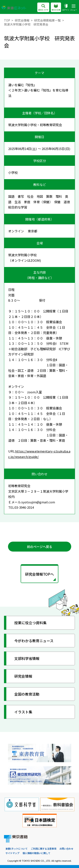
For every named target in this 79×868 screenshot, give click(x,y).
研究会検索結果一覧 (47, 20)
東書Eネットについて (17, 849)
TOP (7, 20)
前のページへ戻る (40, 547)
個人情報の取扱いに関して (36, 853)
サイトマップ (12, 853)
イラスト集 (23, 712)
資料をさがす (43, 8)
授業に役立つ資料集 (30, 623)
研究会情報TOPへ (39, 574)
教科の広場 (56, 8)
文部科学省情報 (27, 658)
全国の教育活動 (27, 694)
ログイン (66, 8)
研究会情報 (22, 20)
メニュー (74, 8)
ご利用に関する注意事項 (44, 849)
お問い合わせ (66, 849)
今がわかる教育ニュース (34, 641)
